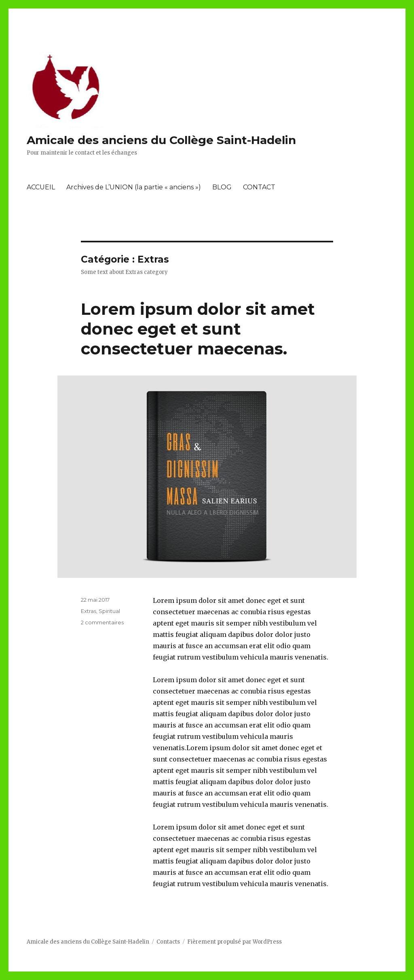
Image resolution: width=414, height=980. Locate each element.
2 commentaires (102, 622)
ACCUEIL (41, 187)
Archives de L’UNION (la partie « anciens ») (134, 187)
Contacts (168, 942)
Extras (89, 611)
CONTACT (259, 187)
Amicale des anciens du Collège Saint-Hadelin (161, 140)
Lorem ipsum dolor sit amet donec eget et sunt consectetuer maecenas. (198, 329)
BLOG (222, 187)
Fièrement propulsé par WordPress (234, 942)
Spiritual (109, 611)
